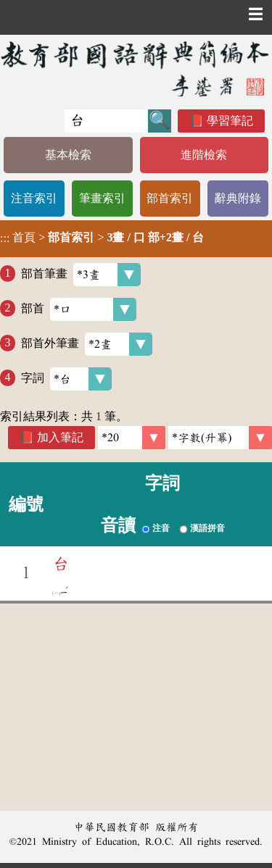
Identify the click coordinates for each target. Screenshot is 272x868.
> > (102, 238)
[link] (220, 438)
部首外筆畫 (87, 344)
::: (5, 239)
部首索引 (170, 198)
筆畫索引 (102, 198)
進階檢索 (204, 155)
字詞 (66, 379)
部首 (79, 309)
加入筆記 (60, 437)
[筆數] (132, 438)
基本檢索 (68, 155)
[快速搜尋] (106, 121)
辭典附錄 (238, 198)
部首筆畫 (81, 275)
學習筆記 (230, 121)
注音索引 (34, 198)
